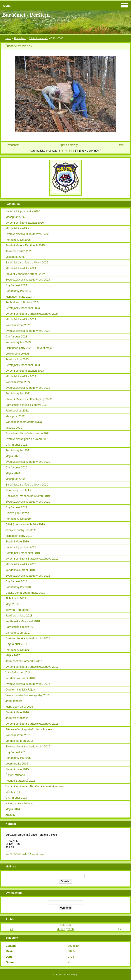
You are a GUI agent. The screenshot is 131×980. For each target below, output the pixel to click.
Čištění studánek (38, 38)
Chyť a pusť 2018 (16, 581)
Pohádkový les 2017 (18, 650)
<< (11, 929)
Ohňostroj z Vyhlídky (18, 490)
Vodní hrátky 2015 (17, 764)
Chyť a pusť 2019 (16, 507)
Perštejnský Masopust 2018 (23, 621)
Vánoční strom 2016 (18, 672)
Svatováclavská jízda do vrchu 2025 (28, 234)
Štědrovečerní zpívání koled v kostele (29, 729)
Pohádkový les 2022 (18, 393)
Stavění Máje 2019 (17, 541)
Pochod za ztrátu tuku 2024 (23, 302)
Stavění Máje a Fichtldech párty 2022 (29, 399)
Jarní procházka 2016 (19, 718)
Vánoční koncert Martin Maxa (24, 422)
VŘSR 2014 (13, 792)
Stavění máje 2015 (17, 769)
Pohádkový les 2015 (18, 758)
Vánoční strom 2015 (18, 735)
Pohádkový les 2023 (18, 342)
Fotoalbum (20, 38)
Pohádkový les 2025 (18, 240)
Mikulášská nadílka (17, 228)
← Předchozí (11, 145)
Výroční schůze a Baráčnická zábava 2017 (32, 667)
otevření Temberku (17, 610)
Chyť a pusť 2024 (16, 285)
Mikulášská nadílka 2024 (21, 268)
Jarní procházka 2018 (19, 615)
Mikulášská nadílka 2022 (21, 376)
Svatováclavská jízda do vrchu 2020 (28, 462)
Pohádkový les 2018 (18, 587)
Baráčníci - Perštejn (26, 15)
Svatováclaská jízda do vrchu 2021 (27, 439)
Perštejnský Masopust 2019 (23, 553)
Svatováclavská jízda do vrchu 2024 (28, 280)
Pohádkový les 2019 (18, 519)
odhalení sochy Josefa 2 (21, 530)
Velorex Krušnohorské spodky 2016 (27, 695)
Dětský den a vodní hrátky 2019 (25, 524)
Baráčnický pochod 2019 (21, 547)
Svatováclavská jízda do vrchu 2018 (28, 576)
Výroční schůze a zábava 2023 (25, 371)
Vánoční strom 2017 (18, 633)
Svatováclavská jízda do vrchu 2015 (28, 746)
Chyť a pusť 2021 (16, 445)
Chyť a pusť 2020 (16, 467)
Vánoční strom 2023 (18, 325)
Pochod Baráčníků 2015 (20, 781)
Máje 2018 (12, 604)
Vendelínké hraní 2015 (19, 741)
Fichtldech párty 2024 (19, 297)
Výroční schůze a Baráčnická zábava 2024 (32, 314)
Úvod (8, 38)
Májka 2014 (13, 809)
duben (61, 929)
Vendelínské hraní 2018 (20, 570)
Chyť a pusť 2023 (16, 336)
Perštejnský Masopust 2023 (23, 365)
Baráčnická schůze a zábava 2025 (27, 262)
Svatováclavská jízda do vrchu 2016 (28, 684)
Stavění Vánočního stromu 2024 (25, 274)
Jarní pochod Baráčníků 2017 (24, 661)
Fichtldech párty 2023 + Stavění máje (29, 348)
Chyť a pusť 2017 (16, 644)
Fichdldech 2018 (16, 598)
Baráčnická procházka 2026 (23, 211)
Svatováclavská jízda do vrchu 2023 (28, 331)
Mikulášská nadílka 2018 (21, 564)
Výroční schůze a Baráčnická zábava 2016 (32, 724)
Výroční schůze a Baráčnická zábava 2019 (32, 559)
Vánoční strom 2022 (18, 382)
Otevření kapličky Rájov (20, 690)
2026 (70, 929)
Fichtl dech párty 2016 (19, 707)
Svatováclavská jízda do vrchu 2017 (28, 638)
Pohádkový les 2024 (18, 291)
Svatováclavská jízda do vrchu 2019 (28, 502)
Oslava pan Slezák (17, 513)
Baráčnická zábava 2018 (21, 627)
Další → (123, 145)
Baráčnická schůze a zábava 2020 (27, 485)
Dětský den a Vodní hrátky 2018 (25, 593)
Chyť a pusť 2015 (16, 752)
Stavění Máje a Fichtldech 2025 (25, 245)
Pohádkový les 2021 (18, 450)
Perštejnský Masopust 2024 (23, 308)
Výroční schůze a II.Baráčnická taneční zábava (35, 786)
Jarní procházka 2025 (19, 251)
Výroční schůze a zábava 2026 (25, 223)
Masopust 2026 (15, 217)
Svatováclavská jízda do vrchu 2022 (28, 388)
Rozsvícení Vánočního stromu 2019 (28, 496)
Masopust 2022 (15, 416)
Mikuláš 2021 (14, 428)
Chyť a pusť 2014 (16, 798)
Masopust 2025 (15, 257)
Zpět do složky (69, 145)
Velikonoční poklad (17, 354)
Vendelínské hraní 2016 (20, 678)
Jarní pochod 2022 (17, 411)
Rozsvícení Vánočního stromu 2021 (28, 433)
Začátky (10, 815)
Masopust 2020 (15, 479)
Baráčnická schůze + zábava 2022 (27, 405)
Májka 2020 (13, 473)
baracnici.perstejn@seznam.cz (24, 854)
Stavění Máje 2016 (17, 712)
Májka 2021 (13, 456)
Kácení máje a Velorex (19, 803)
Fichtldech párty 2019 (19, 536)
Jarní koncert (14, 701)
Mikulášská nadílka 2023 (21, 319)
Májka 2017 (13, 655)
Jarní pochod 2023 (17, 359)
